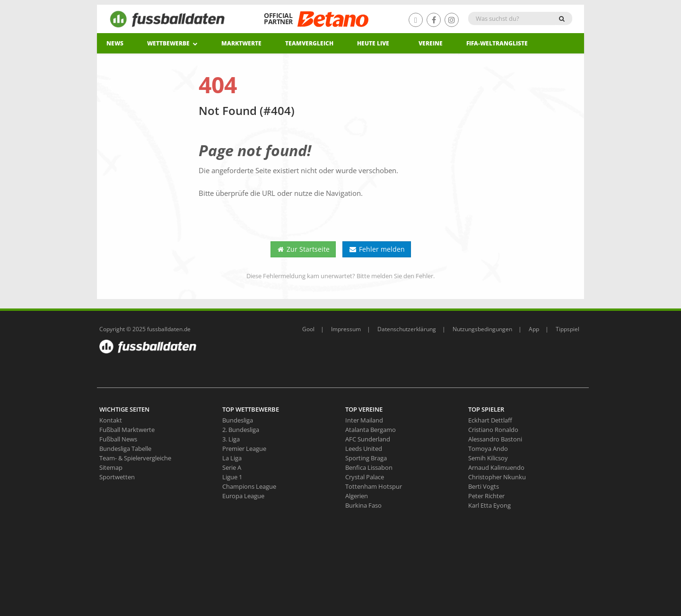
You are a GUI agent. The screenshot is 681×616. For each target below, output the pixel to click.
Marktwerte (241, 43)
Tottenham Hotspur (374, 486)
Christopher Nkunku (497, 477)
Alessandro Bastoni (495, 439)
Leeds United (364, 449)
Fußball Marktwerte (127, 430)
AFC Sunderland (368, 439)
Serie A (232, 467)
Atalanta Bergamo (371, 430)
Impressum (346, 329)
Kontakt (111, 420)
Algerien (357, 496)
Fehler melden (377, 249)
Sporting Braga (366, 458)
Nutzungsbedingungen (482, 329)
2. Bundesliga (241, 430)
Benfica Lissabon (369, 467)
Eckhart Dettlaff (490, 420)
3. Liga (231, 439)
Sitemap (111, 467)
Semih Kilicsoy (488, 458)
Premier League (244, 449)
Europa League (243, 496)
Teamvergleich (309, 43)
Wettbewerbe (172, 43)
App (534, 329)
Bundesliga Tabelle (125, 449)
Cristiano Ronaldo (493, 430)
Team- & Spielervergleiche (135, 458)
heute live (373, 43)
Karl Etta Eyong (489, 505)
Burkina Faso (363, 505)
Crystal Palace (365, 477)
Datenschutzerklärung (407, 329)
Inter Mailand (364, 420)
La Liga (232, 458)
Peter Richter (486, 496)
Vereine (431, 43)
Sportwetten (117, 477)
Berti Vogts (484, 486)
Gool (308, 329)
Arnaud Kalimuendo (496, 467)
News (115, 43)
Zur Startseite (303, 249)
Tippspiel (567, 329)
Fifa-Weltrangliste (497, 43)
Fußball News (118, 439)
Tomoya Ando (488, 449)
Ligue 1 (232, 477)
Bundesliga (238, 420)
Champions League (249, 486)
